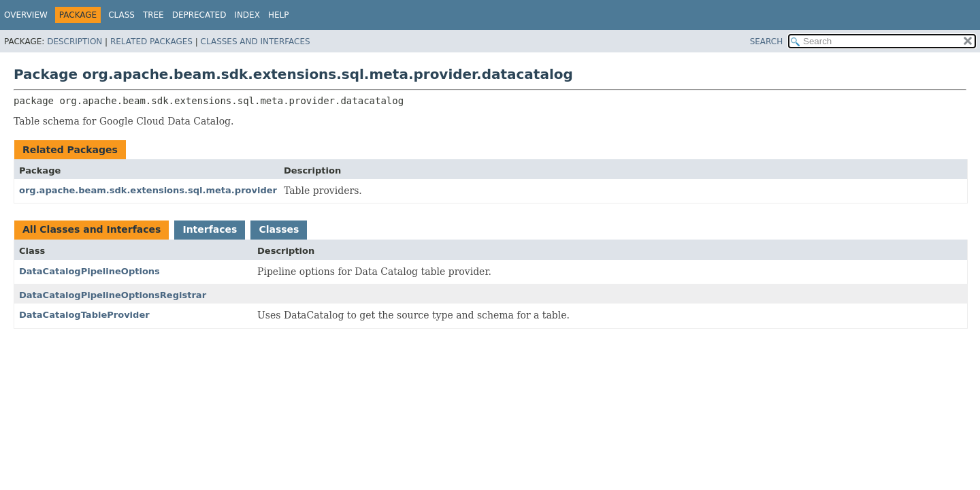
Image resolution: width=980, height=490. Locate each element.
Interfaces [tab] (210, 229)
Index (247, 15)
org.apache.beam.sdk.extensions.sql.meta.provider (148, 190)
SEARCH (767, 42)
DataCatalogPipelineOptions (89, 271)
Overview (26, 15)
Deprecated (199, 15)
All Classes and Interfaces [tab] (92, 229)
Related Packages (151, 42)
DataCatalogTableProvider (84, 315)
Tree (153, 15)
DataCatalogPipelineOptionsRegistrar (113, 295)
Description (75, 42)
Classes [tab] (279, 229)
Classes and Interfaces (256, 42)
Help (279, 15)
